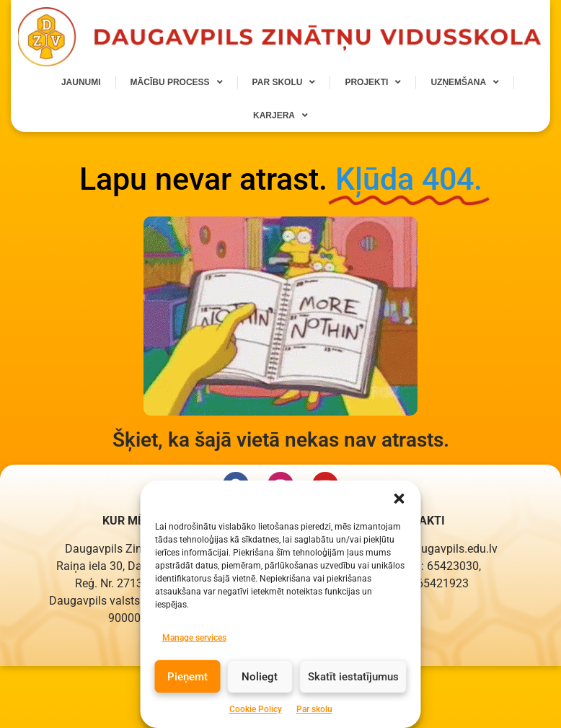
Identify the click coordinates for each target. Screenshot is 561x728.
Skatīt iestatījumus (353, 693)
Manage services (194, 654)
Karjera (280, 115)
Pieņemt (187, 693)
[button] (399, 515)
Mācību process (177, 82)
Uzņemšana (465, 82)
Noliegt (260, 693)
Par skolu (284, 82)
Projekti (373, 82)
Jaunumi (81, 82)
